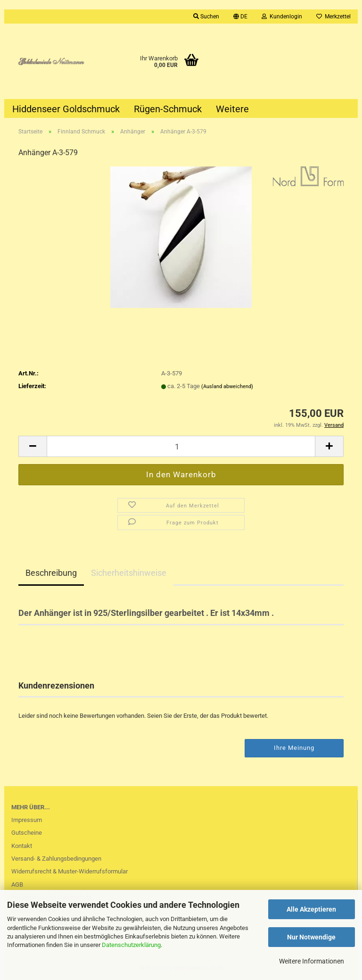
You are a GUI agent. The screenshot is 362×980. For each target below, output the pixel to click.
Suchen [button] (206, 17)
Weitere (232, 109)
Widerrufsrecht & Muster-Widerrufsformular (70, 871)
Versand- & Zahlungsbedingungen (56, 859)
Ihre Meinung (294, 748)
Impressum (27, 820)
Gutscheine (27, 833)
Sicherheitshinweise (129, 573)
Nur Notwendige (311, 937)
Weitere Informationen (312, 961)
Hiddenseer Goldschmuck (66, 109)
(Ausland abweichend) (227, 386)
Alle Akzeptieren (311, 909)
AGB (17, 884)
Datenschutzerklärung (131, 945)
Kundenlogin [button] (282, 17)
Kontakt (22, 846)
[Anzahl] (181, 446)
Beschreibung (51, 573)
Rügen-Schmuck (168, 109)
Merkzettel (333, 17)
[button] (240, 17)
